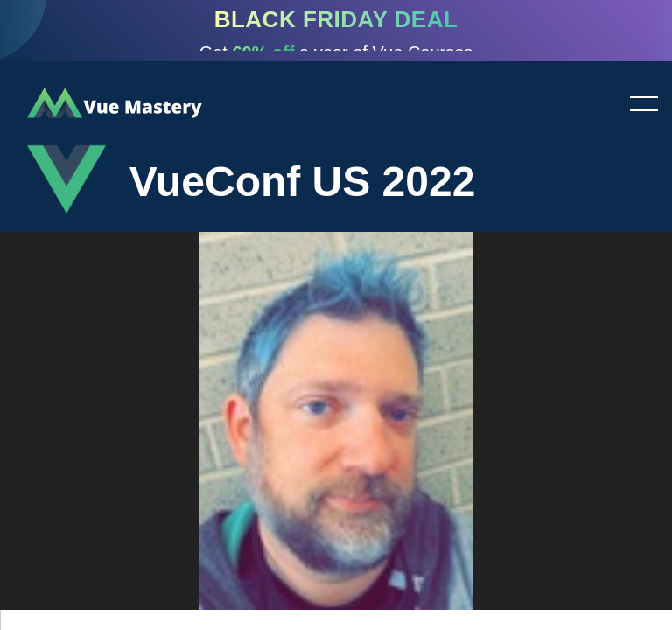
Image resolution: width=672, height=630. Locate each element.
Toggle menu (637, 105)
